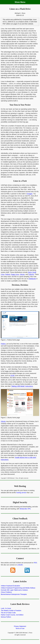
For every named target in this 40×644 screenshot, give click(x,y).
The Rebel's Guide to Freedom (11, 611)
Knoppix (30, 194)
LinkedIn (20, 565)
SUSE (12, 375)
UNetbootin (32, 279)
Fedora (8, 274)
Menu (23, 2)
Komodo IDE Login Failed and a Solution (14, 590)
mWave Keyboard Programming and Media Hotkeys (18, 588)
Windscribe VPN (25, 509)
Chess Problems (6, 592)
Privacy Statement (20, 626)
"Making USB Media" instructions (22, 386)
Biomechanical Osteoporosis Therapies (14, 594)
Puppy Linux (15, 274)
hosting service (21, 493)
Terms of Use (20, 628)
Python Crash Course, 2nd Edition (12, 615)
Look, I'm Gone (6, 608)
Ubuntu (22, 274)
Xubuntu (31, 274)
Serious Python (6, 617)
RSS (35, 563)
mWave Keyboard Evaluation (10, 586)
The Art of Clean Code (8, 613)
